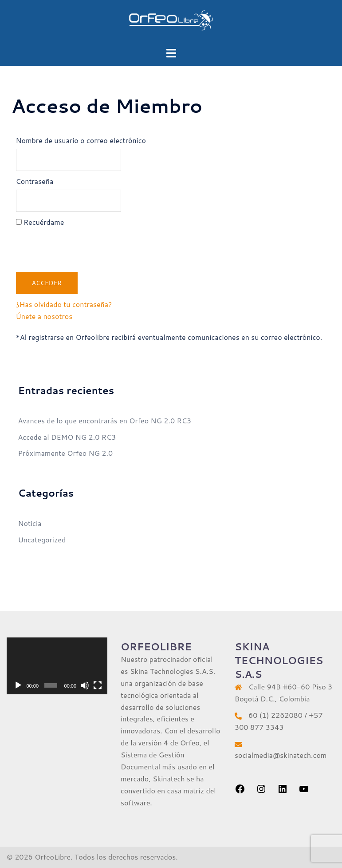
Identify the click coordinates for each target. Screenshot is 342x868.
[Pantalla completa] (98, 685)
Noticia (30, 523)
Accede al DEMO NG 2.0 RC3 (67, 437)
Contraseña (35, 181)
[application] (57, 666)
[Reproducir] (18, 685)
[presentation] (83, 248)
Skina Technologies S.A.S (172, 671)
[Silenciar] (85, 685)
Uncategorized (42, 540)
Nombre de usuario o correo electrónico (81, 140)
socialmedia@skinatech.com (281, 755)
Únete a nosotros (44, 316)
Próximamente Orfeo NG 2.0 (66, 453)
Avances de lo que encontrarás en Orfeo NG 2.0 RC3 (105, 420)
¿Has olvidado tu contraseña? (64, 304)
